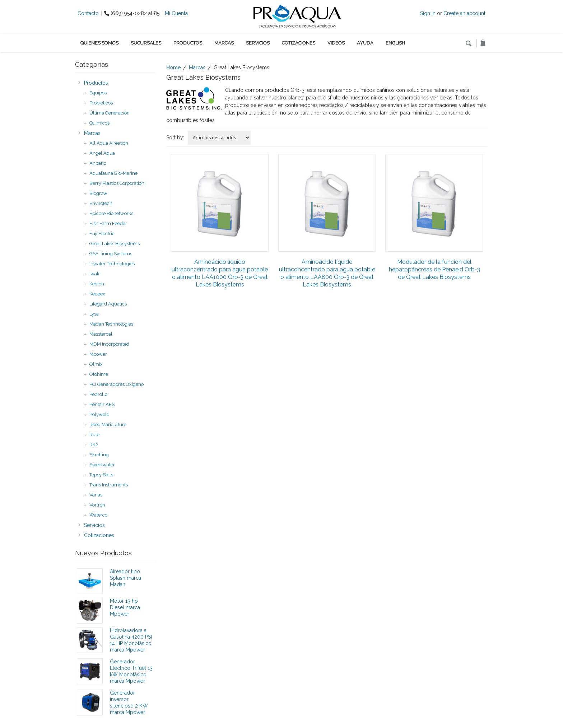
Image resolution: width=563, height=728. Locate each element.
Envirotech (101, 203)
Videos (336, 43)
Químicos (99, 123)
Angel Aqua (102, 153)
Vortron (97, 505)
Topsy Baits (101, 475)
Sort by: (175, 137)
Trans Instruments (109, 485)
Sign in (428, 13)
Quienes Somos (99, 43)
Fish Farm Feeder (108, 223)
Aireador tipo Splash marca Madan (125, 578)
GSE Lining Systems (111, 254)
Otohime (99, 374)
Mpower (98, 354)
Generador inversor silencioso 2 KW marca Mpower (129, 703)
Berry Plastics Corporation (117, 183)
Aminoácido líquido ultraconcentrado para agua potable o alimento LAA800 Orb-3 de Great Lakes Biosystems (327, 273)
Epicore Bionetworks (111, 213)
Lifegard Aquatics (108, 304)
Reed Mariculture (108, 424)
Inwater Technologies (112, 264)
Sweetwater (102, 465)
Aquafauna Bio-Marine (113, 173)
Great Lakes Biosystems (115, 244)
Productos (188, 43)
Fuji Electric (102, 234)
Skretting (99, 455)
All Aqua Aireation (109, 143)
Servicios (258, 43)
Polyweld (99, 414)
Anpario (98, 163)
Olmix (96, 364)
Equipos (98, 93)
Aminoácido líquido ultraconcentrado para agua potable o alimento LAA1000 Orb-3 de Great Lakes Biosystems (220, 273)
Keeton (97, 284)
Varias (96, 495)
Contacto (88, 13)
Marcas (224, 43)
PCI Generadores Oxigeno (117, 384)
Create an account (464, 13)
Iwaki (95, 274)
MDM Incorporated (109, 344)
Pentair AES (102, 404)
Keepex (97, 294)
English (395, 43)
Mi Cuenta (176, 13)
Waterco (98, 515)
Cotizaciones (299, 43)
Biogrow (98, 193)
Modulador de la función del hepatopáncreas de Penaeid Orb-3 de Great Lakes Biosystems (434, 269)
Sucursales (146, 43)
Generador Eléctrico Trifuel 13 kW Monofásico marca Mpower (131, 671)
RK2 (94, 445)
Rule (94, 435)
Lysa (94, 314)
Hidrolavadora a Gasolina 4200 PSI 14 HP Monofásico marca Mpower (131, 640)
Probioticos (101, 103)
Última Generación (110, 113)
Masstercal (101, 334)
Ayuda (365, 43)
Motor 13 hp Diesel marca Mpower (125, 607)
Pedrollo (98, 394)
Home (173, 67)
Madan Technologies (111, 324)
